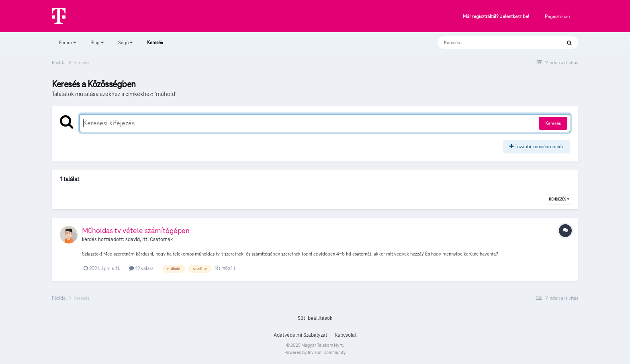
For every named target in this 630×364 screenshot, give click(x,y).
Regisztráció (557, 16)
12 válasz (141, 268)
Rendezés (559, 199)
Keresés (155, 46)
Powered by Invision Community (315, 352)
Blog (97, 42)
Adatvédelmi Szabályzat (301, 335)
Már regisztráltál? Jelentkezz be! (496, 17)
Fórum (67, 42)
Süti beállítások (315, 318)
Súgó (125, 42)
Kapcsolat (346, 335)
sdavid (133, 239)
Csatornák (161, 239)
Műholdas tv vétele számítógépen (136, 230)
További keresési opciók (537, 146)
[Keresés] (491, 43)
